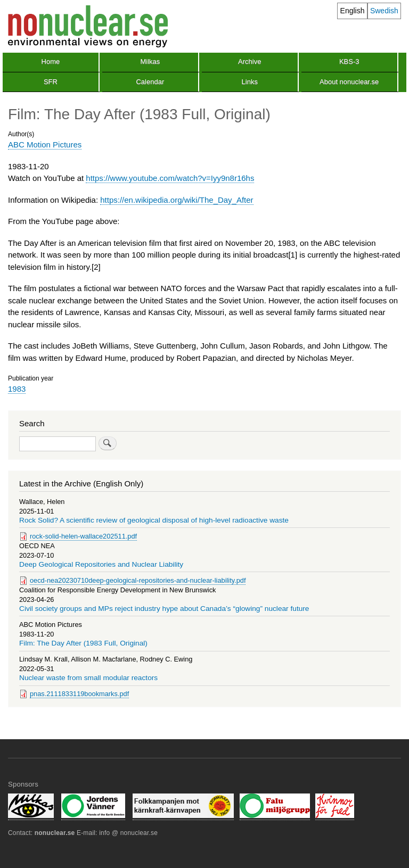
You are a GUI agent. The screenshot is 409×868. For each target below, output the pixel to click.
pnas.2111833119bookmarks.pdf (79, 694)
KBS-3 (349, 61)
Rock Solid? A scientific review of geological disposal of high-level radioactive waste (154, 520)
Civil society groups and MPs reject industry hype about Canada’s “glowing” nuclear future (164, 609)
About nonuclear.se (349, 82)
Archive (250, 61)
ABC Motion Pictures (45, 144)
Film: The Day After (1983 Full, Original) (83, 643)
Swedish (384, 11)
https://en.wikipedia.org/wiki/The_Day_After (177, 200)
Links (250, 82)
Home (51, 61)
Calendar (150, 82)
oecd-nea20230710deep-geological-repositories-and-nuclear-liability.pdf (138, 580)
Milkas (150, 61)
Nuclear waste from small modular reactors (88, 678)
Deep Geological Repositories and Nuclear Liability (101, 564)
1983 (17, 389)
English (353, 11)
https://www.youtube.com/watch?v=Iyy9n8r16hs (170, 178)
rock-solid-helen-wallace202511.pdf (83, 536)
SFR (51, 82)
